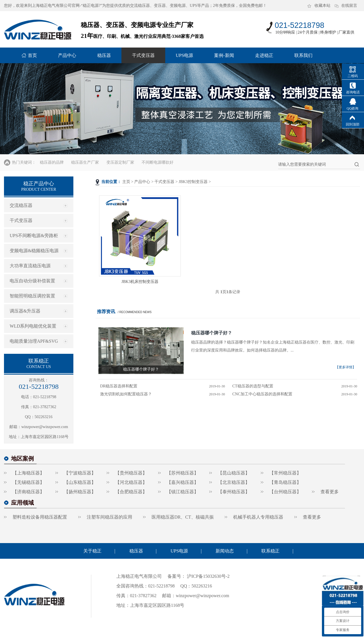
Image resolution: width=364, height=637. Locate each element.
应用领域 (22, 503)
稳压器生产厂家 (85, 162)
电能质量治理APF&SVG (34, 341)
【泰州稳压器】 (234, 492)
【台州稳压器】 (285, 492)
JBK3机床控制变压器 (140, 282)
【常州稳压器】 (285, 473)
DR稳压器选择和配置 (119, 386)
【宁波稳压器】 (80, 473)
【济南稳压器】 (28, 492)
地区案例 (22, 459)
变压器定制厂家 (120, 162)
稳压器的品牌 (52, 162)
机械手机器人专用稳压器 (258, 517)
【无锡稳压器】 (28, 482)
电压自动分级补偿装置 (32, 281)
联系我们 (303, 55)
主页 (126, 182)
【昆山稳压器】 (234, 473)
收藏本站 (322, 6)
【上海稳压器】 (28, 473)
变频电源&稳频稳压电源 (34, 251)
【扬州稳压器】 (80, 492)
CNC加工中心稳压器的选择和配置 (262, 394)
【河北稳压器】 (131, 482)
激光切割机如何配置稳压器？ (126, 394)
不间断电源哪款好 (158, 162)
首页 (32, 55)
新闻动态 (225, 551)
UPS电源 (184, 55)
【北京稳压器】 (234, 482)
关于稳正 (92, 551)
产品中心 (67, 55)
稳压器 (104, 55)
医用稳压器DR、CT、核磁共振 (183, 517)
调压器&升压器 (25, 311)
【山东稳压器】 (80, 482)
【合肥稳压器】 (131, 492)
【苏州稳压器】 (183, 473)
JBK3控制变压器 (193, 182)
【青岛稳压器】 (285, 482)
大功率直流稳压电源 (30, 266)
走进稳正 (264, 55)
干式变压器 (143, 55)
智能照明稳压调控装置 (32, 296)
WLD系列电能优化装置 (33, 326)
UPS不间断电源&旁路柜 (34, 236)
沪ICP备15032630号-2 (208, 576)
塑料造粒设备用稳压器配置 (40, 517)
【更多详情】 (346, 367)
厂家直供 (346, 32)
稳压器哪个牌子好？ (212, 333)
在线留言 (349, 6)
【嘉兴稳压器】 (183, 482)
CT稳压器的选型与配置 (253, 386)
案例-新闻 (224, 55)
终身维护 (328, 32)
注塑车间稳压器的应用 (109, 517)
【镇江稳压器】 (183, 492)
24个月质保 (308, 32)
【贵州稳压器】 (131, 473)
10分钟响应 (285, 32)
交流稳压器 (21, 205)
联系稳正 (270, 551)
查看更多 (330, 492)
